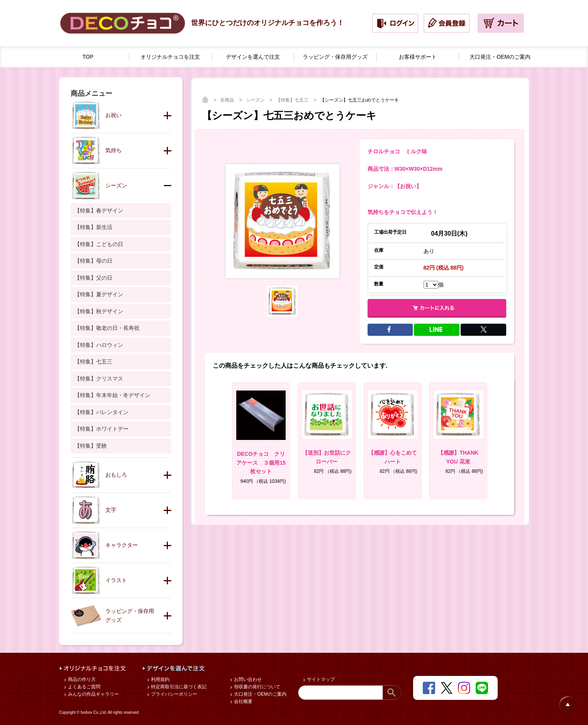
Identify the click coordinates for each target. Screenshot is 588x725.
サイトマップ (320, 679)
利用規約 (160, 679)
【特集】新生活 (93, 227)
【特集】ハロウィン (99, 345)
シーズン (256, 100)
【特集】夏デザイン (99, 294)
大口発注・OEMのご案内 (260, 694)
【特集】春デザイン (99, 211)
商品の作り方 (81, 679)
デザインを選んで (253, 57)
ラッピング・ (335, 57)
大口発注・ (500, 57)
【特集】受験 (91, 446)
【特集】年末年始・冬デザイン (112, 395)
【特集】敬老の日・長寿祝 (107, 328)
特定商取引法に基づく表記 (178, 687)
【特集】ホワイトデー (102, 429)
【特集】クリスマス (99, 379)
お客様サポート (418, 57)
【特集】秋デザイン (99, 311)
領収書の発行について (257, 687)
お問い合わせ (247, 679)
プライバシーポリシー (174, 694)
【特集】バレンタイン (102, 412)
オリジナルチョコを (170, 57)
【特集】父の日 (93, 278)
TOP (88, 57)
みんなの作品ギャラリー (93, 694)
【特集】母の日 (93, 261)
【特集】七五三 (293, 100)
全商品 (228, 100)
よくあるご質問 (84, 687)
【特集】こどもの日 (99, 244)
